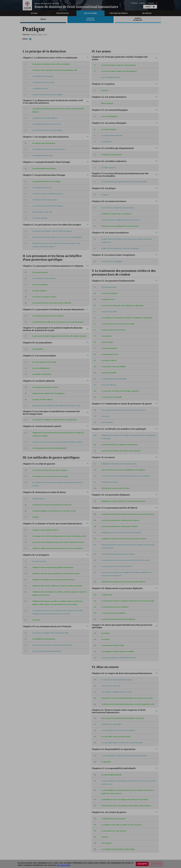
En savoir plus (64, 865)
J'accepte (142, 864)
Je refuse (156, 864)
